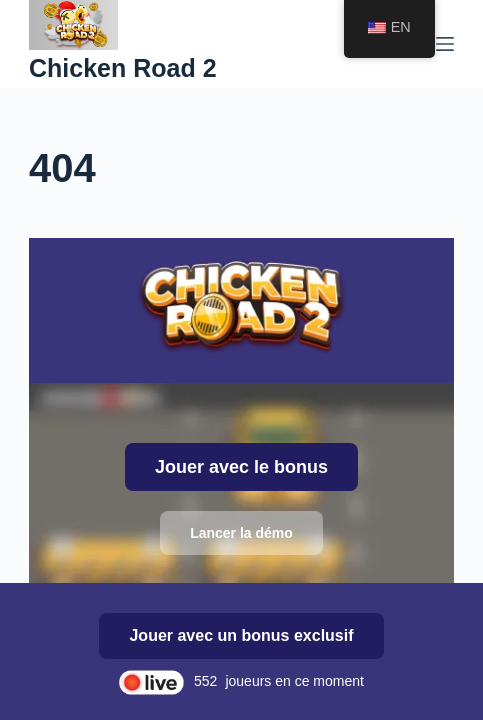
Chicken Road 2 (123, 68)
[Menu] (445, 44)
